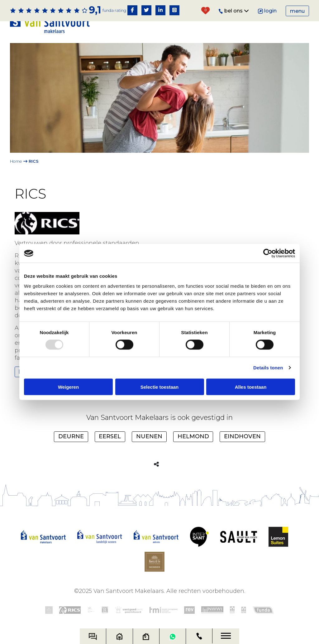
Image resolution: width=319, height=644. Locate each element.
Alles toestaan (251, 387)
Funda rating (114, 10)
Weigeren (68, 387)
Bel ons (234, 11)
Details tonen (268, 368)
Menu (297, 11)
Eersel (110, 436)
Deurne (71, 436)
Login (267, 11)
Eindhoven (242, 436)
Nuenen (149, 436)
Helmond (193, 436)
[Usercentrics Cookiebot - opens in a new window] (268, 253)
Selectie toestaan (160, 387)
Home (16, 161)
